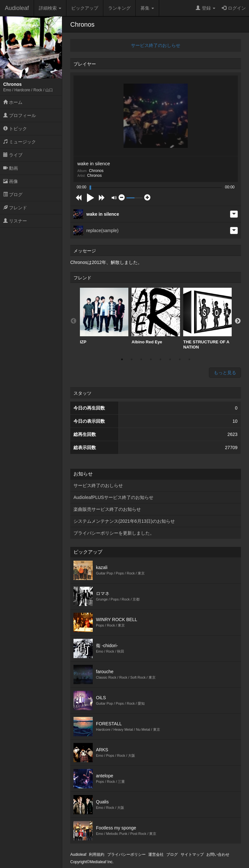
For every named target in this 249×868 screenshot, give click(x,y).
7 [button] (180, 359)
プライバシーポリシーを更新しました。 (114, 533)
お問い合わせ (218, 854)
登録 (206, 8)
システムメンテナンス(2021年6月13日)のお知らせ (124, 521)
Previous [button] (73, 321)
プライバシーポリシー (126, 854)
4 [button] (151, 359)
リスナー (15, 221)
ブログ (13, 194)
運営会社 (156, 854)
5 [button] (160, 359)
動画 (11, 168)
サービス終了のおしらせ (156, 45)
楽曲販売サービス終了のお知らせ (107, 509)
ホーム (13, 102)
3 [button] (141, 359)
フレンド (15, 208)
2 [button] (132, 359)
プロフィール (20, 115)
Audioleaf (17, 8)
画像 (11, 181)
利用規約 (97, 854)
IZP (104, 316)
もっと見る (225, 373)
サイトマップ (192, 854)
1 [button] (122, 359)
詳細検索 (50, 8)
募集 (147, 8)
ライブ (13, 155)
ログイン (234, 8)
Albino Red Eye (156, 316)
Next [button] (238, 321)
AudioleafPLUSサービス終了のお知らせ (113, 497)
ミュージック (20, 142)
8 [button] (189, 359)
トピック (15, 129)
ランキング (119, 8)
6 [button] (170, 359)
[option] (104, 316)
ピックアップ (85, 8)
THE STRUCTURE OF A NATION (207, 319)
